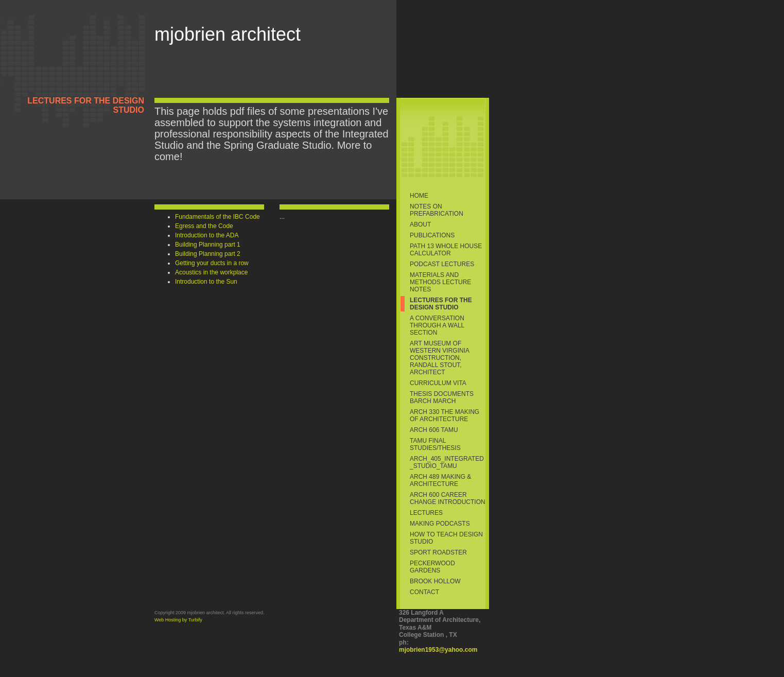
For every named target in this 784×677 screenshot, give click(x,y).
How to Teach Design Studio (446, 538)
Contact (424, 592)
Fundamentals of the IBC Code (217, 217)
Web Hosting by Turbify (178, 620)
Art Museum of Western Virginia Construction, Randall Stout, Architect (440, 358)
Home (419, 196)
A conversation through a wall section (437, 325)
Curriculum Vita (438, 383)
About (420, 224)
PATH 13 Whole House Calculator (446, 250)
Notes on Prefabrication (437, 210)
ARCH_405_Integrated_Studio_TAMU (447, 462)
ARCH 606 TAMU (434, 430)
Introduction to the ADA (207, 235)
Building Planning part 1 (208, 245)
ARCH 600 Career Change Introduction (448, 498)
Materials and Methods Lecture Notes (440, 282)
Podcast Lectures (442, 264)
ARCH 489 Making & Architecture (440, 480)
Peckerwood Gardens (432, 567)
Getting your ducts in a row (212, 263)
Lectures (426, 513)
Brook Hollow (435, 581)
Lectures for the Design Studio (441, 304)
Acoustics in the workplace (211, 272)
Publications (432, 235)
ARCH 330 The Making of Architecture (445, 415)
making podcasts (440, 524)
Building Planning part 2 (208, 254)
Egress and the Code (204, 226)
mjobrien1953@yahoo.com (438, 650)
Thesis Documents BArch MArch (442, 397)
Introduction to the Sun (206, 282)
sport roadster (438, 552)
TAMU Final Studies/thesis (435, 444)
